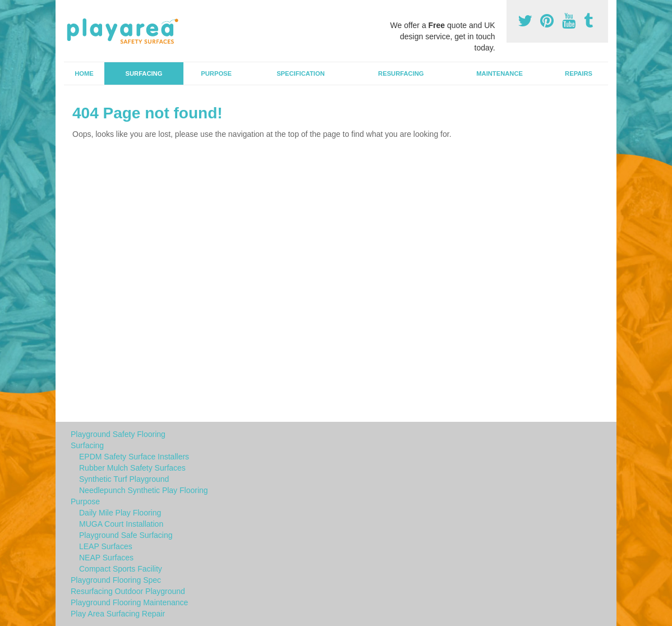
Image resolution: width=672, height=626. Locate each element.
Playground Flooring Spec (116, 580)
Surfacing (144, 73)
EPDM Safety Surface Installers (134, 457)
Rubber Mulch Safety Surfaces (132, 468)
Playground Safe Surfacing (126, 535)
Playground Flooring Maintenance (129, 602)
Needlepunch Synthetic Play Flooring (144, 490)
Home (84, 73)
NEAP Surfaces (106, 558)
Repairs (579, 73)
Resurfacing (401, 73)
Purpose (216, 73)
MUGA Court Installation (121, 524)
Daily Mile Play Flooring (120, 513)
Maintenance (500, 73)
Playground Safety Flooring (118, 434)
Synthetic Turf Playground (124, 479)
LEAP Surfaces (106, 546)
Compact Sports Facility (121, 569)
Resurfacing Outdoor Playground (128, 591)
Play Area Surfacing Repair (118, 614)
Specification (301, 73)
